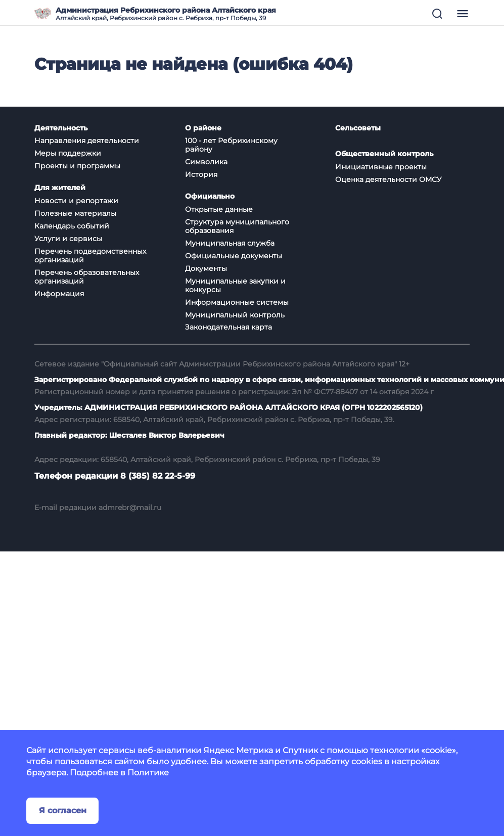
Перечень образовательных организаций (87, 277)
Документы (206, 268)
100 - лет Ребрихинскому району (231, 145)
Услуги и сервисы (68, 239)
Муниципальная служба (230, 243)
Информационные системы (237, 302)
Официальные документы (234, 256)
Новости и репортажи (76, 201)
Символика (206, 162)
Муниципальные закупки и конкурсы (235, 285)
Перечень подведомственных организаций (90, 256)
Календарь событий (72, 226)
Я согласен (63, 810)
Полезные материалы (75, 213)
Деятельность (61, 128)
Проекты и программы (77, 166)
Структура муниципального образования (237, 226)
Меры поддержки (68, 153)
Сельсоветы (358, 128)
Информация (59, 294)
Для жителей (60, 188)
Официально (210, 196)
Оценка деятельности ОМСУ (388, 179)
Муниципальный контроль (235, 315)
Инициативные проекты (381, 167)
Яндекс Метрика (238, 750)
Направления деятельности (87, 141)
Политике (148, 773)
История (201, 174)
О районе (203, 128)
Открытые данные (219, 209)
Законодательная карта (228, 327)
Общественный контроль (384, 154)
